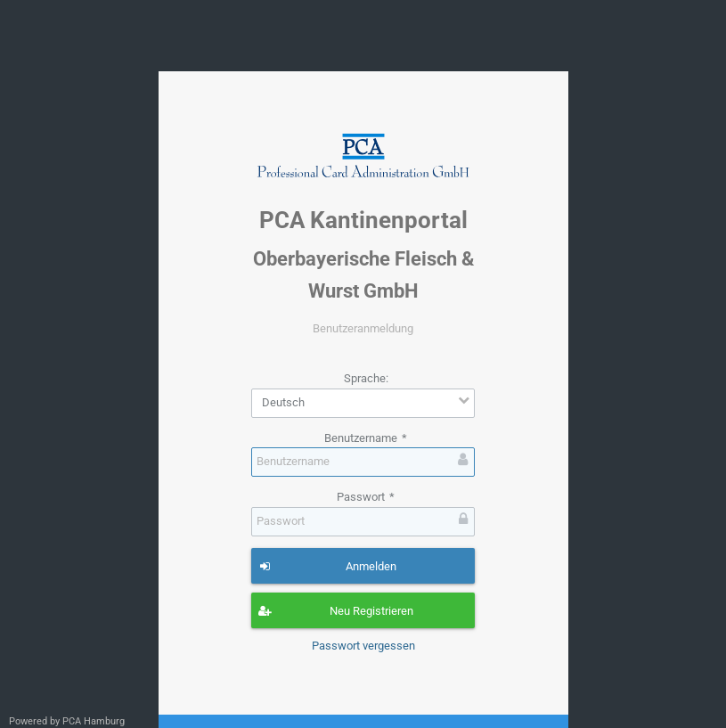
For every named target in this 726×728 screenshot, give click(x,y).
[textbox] (363, 462)
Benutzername (366, 438)
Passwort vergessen (363, 646)
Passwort (366, 497)
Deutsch (283, 402)
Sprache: (366, 378)
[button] (363, 566)
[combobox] (363, 403)
